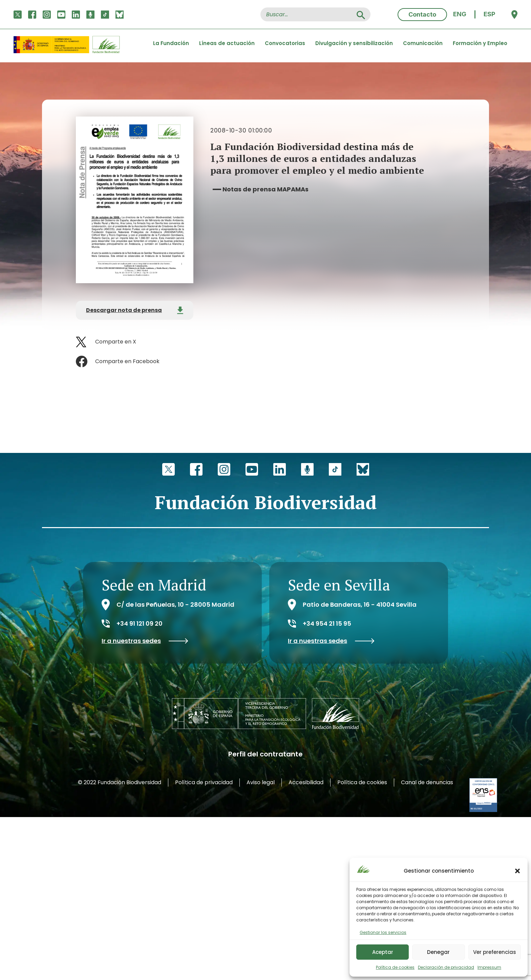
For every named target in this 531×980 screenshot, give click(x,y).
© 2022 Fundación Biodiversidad (120, 782)
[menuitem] (460, 14)
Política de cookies (395, 967)
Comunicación (423, 43)
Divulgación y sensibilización (354, 43)
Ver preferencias (495, 952)
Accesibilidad (306, 782)
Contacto (422, 14)
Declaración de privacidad (446, 967)
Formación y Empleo (480, 43)
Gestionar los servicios (383, 932)
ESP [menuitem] (489, 14)
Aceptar (383, 952)
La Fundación (171, 43)
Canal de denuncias (427, 782)
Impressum (489, 967)
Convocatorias (285, 43)
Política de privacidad (204, 782)
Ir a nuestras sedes (145, 641)
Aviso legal (261, 782)
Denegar (438, 952)
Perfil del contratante (265, 754)
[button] (517, 871)
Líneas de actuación (227, 43)
